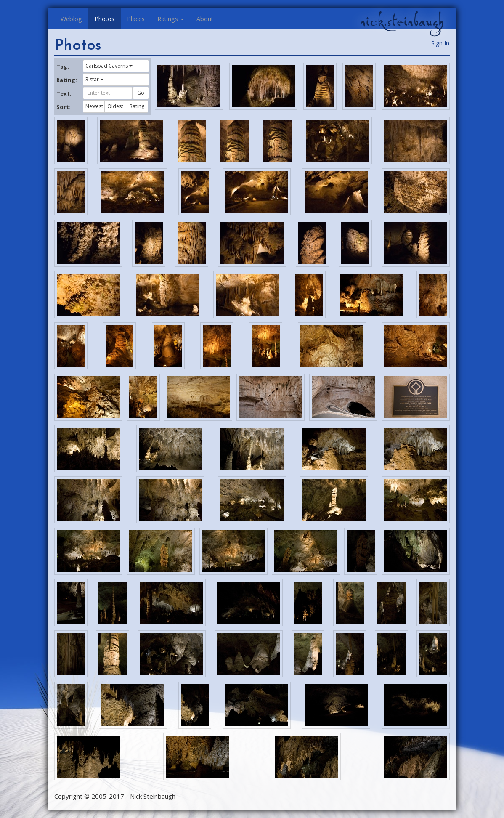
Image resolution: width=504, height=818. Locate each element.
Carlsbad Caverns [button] (109, 66)
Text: (64, 93)
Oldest (115, 106)
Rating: (66, 80)
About (205, 19)
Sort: (64, 107)
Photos (105, 19)
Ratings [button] (171, 19)
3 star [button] (94, 79)
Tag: (63, 66)
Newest (94, 106)
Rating (137, 106)
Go (141, 93)
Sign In (440, 43)
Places (136, 19)
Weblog (71, 19)
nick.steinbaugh (402, 21)
